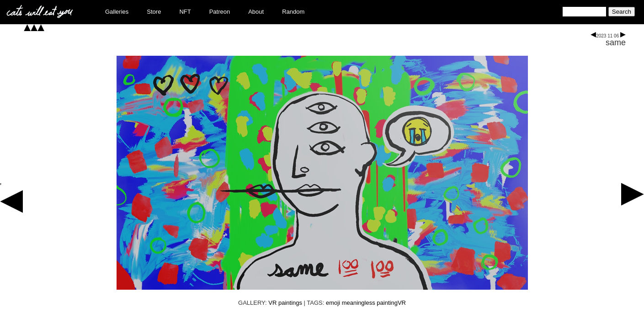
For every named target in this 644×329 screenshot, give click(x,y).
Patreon (220, 12)
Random (293, 12)
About (256, 12)
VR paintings (285, 303)
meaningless (359, 303)
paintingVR (391, 303)
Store (154, 12)
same (616, 42)
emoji (333, 303)
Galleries (117, 12)
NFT (185, 12)
